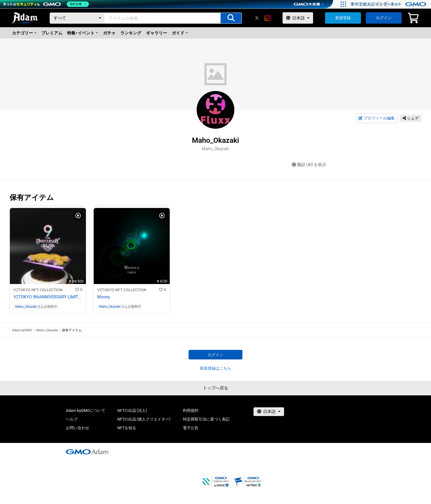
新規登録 (343, 18)
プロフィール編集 (377, 118)
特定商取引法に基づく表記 (206, 419)
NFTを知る (127, 428)
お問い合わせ (78, 428)
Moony (104, 297)
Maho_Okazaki (26, 307)
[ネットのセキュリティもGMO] (46, 4)
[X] (257, 18)
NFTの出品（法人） (132, 410)
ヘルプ (72, 419)
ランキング (131, 33)
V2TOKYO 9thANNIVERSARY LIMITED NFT (48, 297)
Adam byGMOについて (86, 410)
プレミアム (52, 33)
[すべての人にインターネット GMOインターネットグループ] (389, 4)
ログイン (384, 18)
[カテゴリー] (77, 18)
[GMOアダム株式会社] (87, 452)
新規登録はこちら (215, 368)
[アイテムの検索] (231, 18)
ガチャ (109, 33)
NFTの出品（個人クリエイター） (144, 419)
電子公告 (191, 428)
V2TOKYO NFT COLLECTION (38, 290)
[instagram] (268, 18)
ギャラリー (157, 33)
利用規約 (191, 410)
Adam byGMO (22, 330)
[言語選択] (298, 18)
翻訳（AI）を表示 (309, 165)
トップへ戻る (215, 388)
